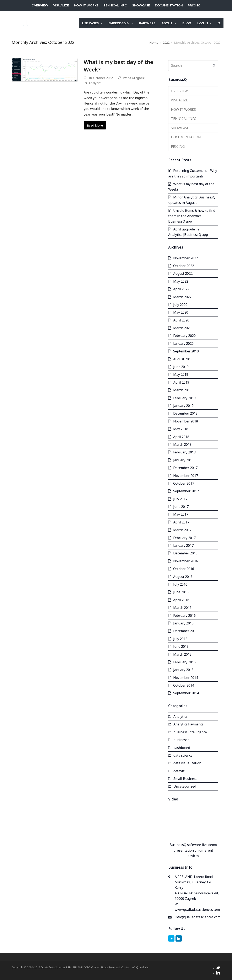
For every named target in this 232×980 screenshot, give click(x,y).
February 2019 (184, 398)
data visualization (187, 763)
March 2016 (182, 608)
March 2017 (182, 530)
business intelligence (190, 732)
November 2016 (186, 561)
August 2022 (183, 273)
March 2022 (182, 297)
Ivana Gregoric (134, 78)
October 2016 (184, 569)
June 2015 (181, 646)
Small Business (185, 779)
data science (183, 755)
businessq (181, 740)
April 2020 (181, 320)
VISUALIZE (179, 100)
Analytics (95, 83)
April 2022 (181, 289)
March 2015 (182, 654)
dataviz (179, 771)
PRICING (178, 147)
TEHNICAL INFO (184, 119)
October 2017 (184, 483)
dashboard (182, 748)
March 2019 (182, 390)
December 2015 (185, 631)
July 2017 (180, 499)
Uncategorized (185, 786)
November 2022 (186, 258)
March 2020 (182, 328)
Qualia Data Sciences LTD (56, 967)
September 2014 (186, 693)
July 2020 (180, 305)
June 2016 (181, 592)
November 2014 (186, 678)
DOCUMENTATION (186, 137)
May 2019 (181, 374)
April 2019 (181, 382)
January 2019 (183, 406)
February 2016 (184, 616)
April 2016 (181, 600)
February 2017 (184, 538)
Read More (95, 125)
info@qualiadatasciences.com (198, 917)
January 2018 (183, 460)
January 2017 (183, 545)
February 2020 (184, 336)
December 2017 (185, 468)
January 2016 (183, 623)
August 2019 (183, 359)
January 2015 (183, 670)
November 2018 (186, 421)
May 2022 (181, 281)
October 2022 (184, 266)
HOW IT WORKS (183, 110)
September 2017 (186, 491)
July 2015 (180, 639)
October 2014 (184, 685)
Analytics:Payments (188, 724)
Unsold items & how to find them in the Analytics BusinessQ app (192, 216)
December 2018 (185, 413)
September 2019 (186, 351)
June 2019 (181, 367)
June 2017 (181, 507)
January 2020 (183, 343)
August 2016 (183, 577)
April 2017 (181, 522)
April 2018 (181, 437)
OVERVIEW (179, 91)
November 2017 (186, 476)
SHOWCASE (180, 128)
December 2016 (185, 553)
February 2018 (184, 452)
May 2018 (181, 429)
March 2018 (182, 444)
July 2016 (180, 584)
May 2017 (181, 514)
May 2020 (181, 312)
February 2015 (184, 662)
